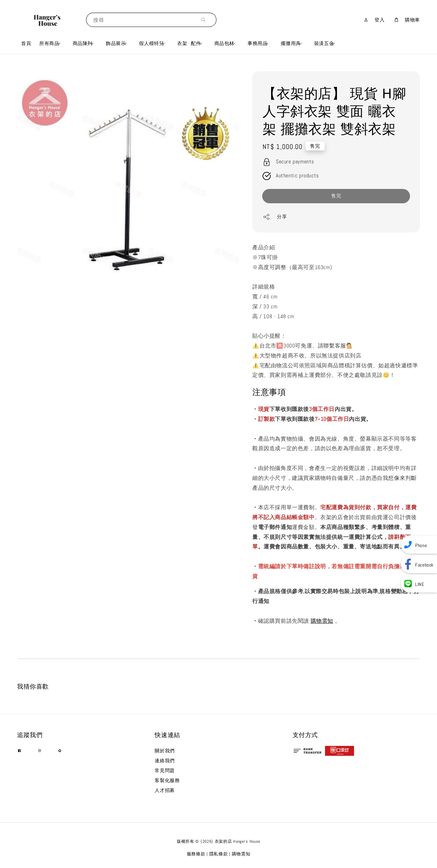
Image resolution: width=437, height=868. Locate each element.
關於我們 (165, 751)
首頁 (26, 43)
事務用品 (257, 43)
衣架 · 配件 (189, 43)
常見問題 (165, 770)
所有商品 (49, 43)
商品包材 (224, 43)
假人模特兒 (151, 43)
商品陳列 (83, 43)
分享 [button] (275, 217)
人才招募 (165, 790)
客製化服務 (167, 780)
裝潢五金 (324, 43)
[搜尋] (205, 20)
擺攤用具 (291, 43)
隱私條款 (219, 854)
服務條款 (196, 854)
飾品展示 (116, 43)
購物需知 (322, 621)
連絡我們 (165, 761)
